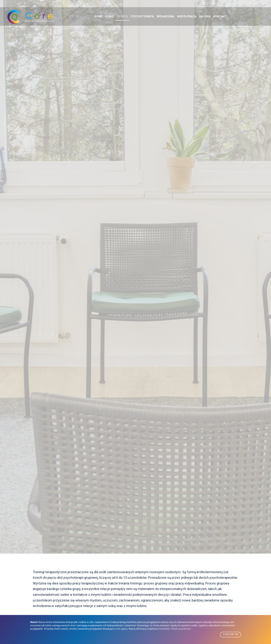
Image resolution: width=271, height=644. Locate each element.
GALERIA (212, 16)
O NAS (103, 16)
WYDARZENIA (166, 16)
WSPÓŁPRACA (191, 16)
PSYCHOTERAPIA (140, 16)
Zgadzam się (230, 634)
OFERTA (118, 16)
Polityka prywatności (181, 629)
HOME (89, 16)
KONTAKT (229, 16)
